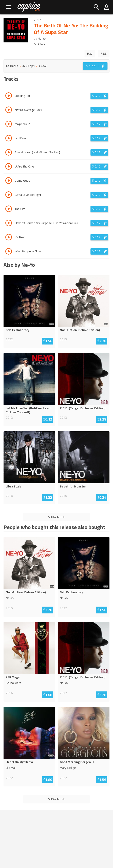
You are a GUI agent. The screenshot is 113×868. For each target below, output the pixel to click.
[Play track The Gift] (9, 209)
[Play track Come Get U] (9, 181)
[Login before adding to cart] (95, 66)
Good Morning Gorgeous (77, 762)
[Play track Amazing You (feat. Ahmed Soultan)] (9, 153)
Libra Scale (14, 486)
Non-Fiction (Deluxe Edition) (80, 330)
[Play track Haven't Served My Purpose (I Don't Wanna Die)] (9, 224)
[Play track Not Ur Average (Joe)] (9, 110)
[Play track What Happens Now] (9, 252)
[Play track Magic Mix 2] (9, 125)
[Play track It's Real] (9, 238)
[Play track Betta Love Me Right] (9, 195)
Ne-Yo (42, 38)
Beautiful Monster (73, 486)
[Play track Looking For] (9, 96)
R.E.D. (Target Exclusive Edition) (83, 408)
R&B (104, 53)
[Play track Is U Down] (9, 139)
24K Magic (13, 677)
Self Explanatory (18, 330)
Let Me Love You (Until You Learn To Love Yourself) (29, 410)
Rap (90, 53)
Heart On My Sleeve (20, 762)
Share (40, 44)
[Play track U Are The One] (9, 167)
